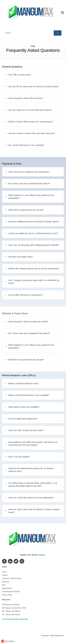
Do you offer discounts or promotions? (26, 295)
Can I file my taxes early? (20, 75)
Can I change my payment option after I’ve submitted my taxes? (34, 282)
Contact (5, 575)
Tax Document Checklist (11, 592)
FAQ (4, 585)
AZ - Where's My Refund (11, 615)
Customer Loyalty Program (12, 578)
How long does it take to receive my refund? (28, 322)
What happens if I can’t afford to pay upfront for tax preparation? (31, 197)
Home (4, 572)
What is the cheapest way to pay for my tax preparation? (34, 269)
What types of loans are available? (24, 407)
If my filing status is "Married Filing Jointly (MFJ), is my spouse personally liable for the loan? (33, 484)
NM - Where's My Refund (11, 611)
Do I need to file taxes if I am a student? (26, 145)
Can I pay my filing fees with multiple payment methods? (34, 245)
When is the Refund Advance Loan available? (29, 395)
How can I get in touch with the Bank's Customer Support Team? (34, 511)
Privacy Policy (7, 595)
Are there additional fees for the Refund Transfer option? (34, 222)
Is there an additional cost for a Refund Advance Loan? (33, 233)
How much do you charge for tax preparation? (29, 172)
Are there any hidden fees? (21, 257)
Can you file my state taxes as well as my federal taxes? (34, 86)
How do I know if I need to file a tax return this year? (32, 133)
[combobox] (29, 33)
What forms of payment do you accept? (26, 210)
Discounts (6, 582)
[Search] (58, 33)
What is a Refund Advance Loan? (23, 383)
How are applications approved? (23, 419)
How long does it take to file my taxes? (26, 98)
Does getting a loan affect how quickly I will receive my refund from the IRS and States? (33, 444)
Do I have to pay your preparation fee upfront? (29, 184)
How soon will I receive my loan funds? (26, 430)
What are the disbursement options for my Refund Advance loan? (31, 470)
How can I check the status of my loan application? (31, 498)
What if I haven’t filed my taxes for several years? (31, 122)
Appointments (7, 588)
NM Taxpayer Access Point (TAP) (14, 608)
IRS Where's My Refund (11, 605)
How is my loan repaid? (19, 457)
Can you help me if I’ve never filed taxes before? (30, 110)
